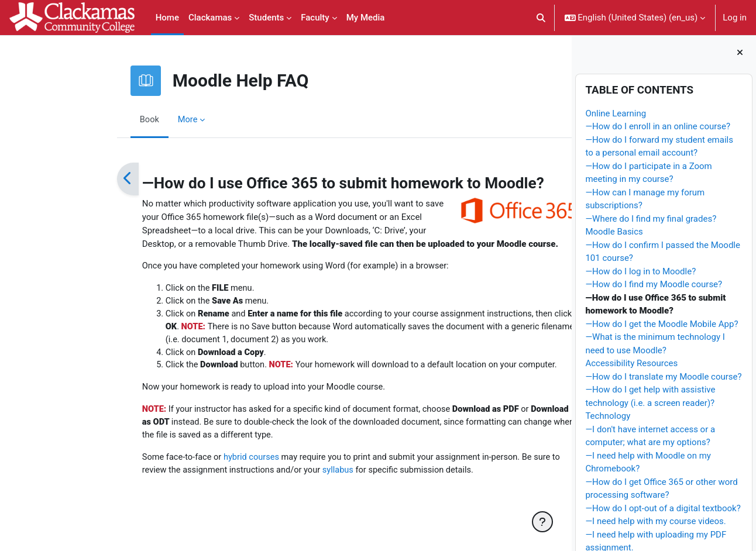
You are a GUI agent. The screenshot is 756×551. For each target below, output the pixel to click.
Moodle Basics (614, 232)
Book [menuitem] (85, 119)
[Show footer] (542, 522)
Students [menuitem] (266, 18)
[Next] (528, 179)
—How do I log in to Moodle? (640, 271)
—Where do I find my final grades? (651, 219)
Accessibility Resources (631, 363)
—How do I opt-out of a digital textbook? (663, 508)
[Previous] (63, 179)
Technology (608, 416)
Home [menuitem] (167, 18)
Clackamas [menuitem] (210, 18)
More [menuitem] (124, 119)
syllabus (278, 474)
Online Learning (616, 113)
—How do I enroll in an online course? (658, 126)
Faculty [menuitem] (315, 18)
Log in (735, 18)
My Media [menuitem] (366, 18)
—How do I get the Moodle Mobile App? (661, 324)
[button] (541, 18)
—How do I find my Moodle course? (654, 284)
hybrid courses (189, 461)
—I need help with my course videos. (655, 521)
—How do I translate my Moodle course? (663, 377)
